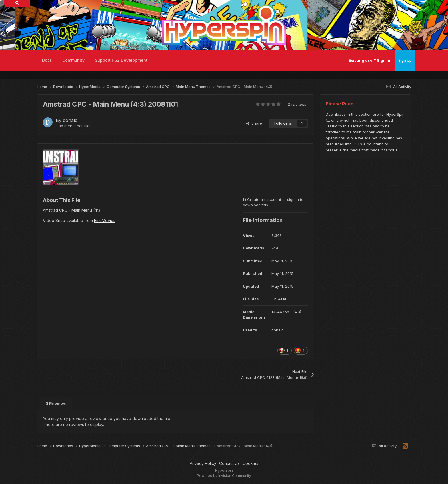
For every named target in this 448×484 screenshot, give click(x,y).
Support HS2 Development (121, 60)
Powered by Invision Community (224, 476)
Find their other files (74, 126)
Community (73, 60)
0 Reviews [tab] (56, 404)
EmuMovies (105, 220)
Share (254, 123)
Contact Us (229, 463)
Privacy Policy (203, 463)
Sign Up (405, 60)
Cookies (250, 463)
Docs (47, 60)
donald (70, 120)
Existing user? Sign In (369, 60)
